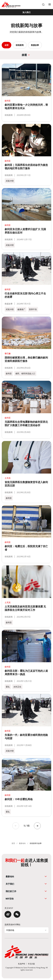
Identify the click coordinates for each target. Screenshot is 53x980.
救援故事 (35, 45)
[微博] (8, 914)
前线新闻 (20, 45)
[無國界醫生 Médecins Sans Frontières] (11, 5)
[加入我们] (26, 12)
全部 (7, 45)
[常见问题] (31, 964)
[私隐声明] (22, 964)
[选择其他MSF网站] (26, 930)
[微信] (17, 914)
